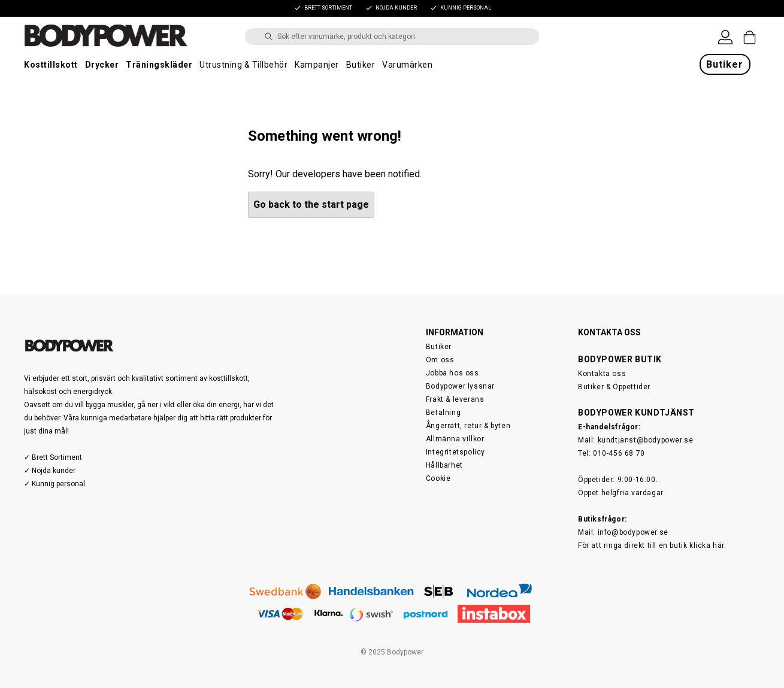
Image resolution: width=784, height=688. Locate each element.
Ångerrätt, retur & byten (468, 426)
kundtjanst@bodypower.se (646, 440)
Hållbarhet (444, 465)
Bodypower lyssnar (460, 386)
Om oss (440, 360)
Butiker (361, 65)
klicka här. (708, 545)
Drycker (102, 65)
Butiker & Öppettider (614, 387)
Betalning (443, 413)
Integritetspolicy (455, 452)
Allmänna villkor (455, 439)
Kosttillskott (51, 65)
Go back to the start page (311, 204)
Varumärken (407, 65)
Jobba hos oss (452, 373)
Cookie (438, 478)
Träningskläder (159, 65)
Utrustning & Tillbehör (243, 65)
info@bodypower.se (633, 532)
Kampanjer (317, 65)
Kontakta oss (602, 374)
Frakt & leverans (455, 399)
